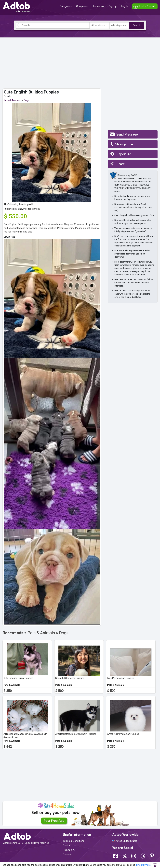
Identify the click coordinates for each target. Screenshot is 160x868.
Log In (125, 6)
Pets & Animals (12, 100)
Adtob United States (126, 841)
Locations (99, 6)
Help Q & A (69, 850)
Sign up (113, 6)
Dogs (27, 100)
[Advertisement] (80, 63)
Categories (66, 6)
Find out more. (144, 865)
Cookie (67, 845)
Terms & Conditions (74, 841)
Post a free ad (147, 6)
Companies (82, 6)
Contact (67, 855)
